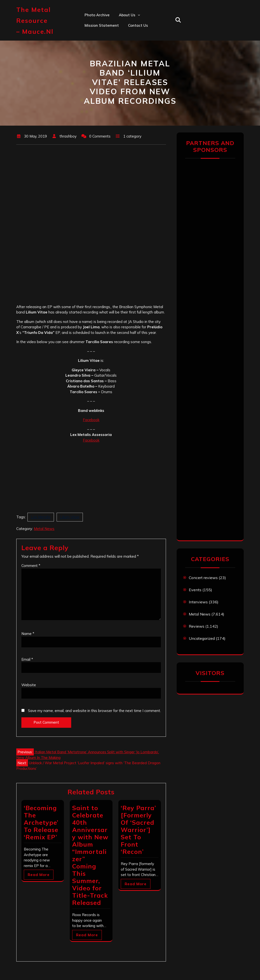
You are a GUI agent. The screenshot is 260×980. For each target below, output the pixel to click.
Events (195, 590)
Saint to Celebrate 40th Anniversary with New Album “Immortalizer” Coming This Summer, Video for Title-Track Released (90, 855)
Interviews (198, 602)
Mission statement (102, 25)
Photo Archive (97, 15)
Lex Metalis (41, 517)
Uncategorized (202, 638)
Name (28, 634)
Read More (39, 875)
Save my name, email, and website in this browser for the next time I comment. (94, 711)
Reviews (197, 626)
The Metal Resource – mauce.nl (35, 21)
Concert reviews (203, 578)
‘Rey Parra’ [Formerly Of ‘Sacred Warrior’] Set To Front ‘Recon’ (138, 830)
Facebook (91, 420)
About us (127, 15)
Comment (31, 566)
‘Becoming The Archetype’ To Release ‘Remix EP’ (41, 822)
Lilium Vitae (70, 517)
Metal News (44, 529)
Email (27, 659)
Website (29, 685)
